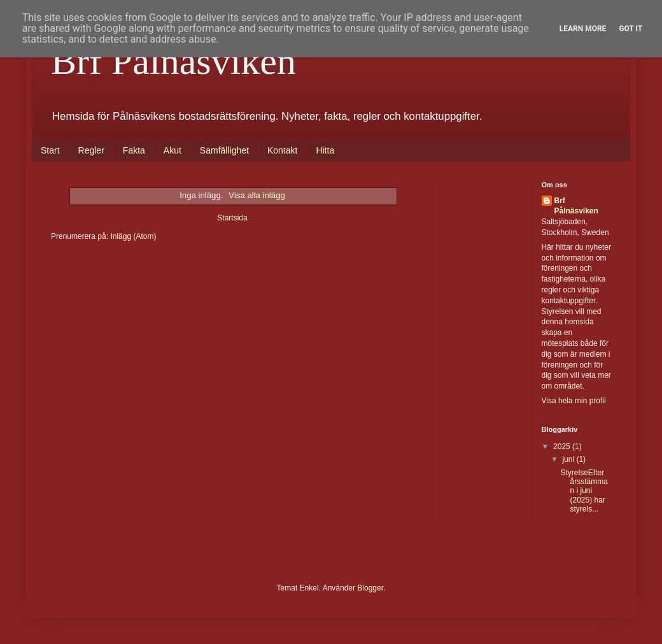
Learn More (583, 29)
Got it (630, 29)
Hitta (325, 150)
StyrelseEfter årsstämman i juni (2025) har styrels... (584, 491)
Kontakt (282, 150)
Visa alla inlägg (257, 195)
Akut (173, 150)
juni (569, 459)
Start (50, 150)
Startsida (232, 218)
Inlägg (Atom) (133, 236)
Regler (91, 150)
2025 (563, 447)
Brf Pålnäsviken (173, 61)
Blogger (370, 588)
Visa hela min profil (574, 401)
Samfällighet (224, 150)
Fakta (134, 150)
